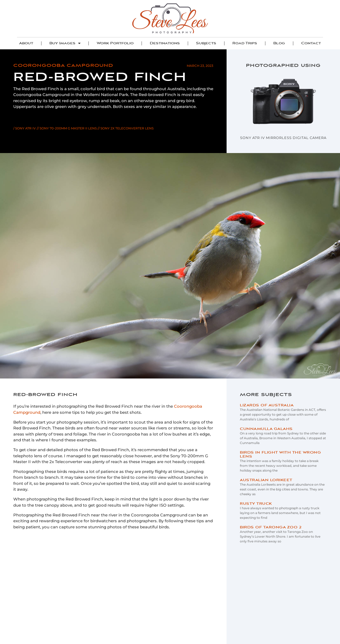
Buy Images (65, 43)
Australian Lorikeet (266, 480)
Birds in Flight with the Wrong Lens (280, 455)
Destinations (165, 43)
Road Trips (245, 43)
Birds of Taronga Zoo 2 (271, 527)
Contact (311, 43)
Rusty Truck (256, 504)
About (26, 43)
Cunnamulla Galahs (266, 429)
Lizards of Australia (267, 405)
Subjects (206, 43)
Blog (279, 43)
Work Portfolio (115, 43)
